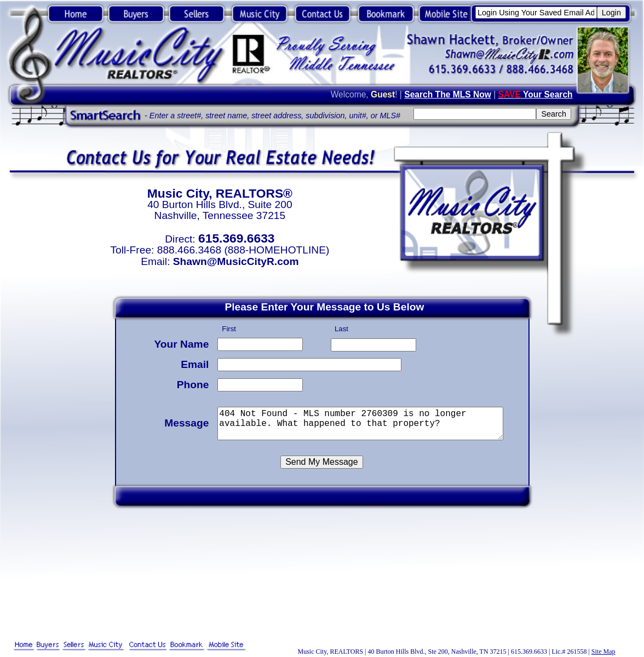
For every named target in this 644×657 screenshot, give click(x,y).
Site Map (603, 652)
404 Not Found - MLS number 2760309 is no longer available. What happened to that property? (362, 422)
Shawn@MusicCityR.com (236, 261)
